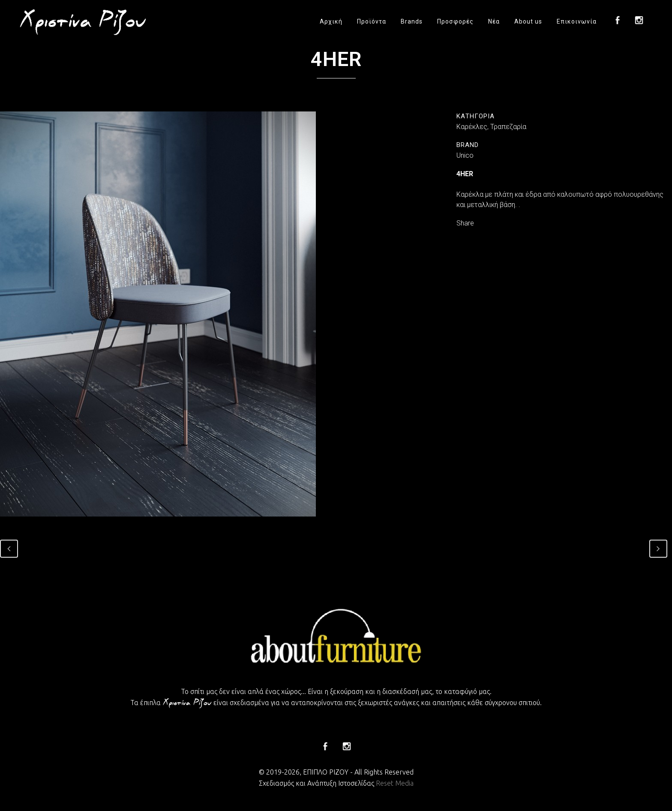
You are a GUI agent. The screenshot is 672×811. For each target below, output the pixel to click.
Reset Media (395, 783)
